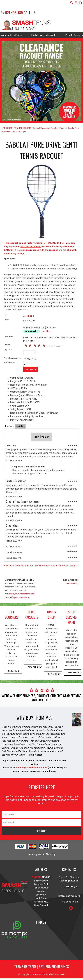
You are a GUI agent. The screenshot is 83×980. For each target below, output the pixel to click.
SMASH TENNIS (41, 974)
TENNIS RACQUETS (23, 128)
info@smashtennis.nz (20, 597)
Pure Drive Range (58, 128)
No (34, 359)
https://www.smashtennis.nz (22, 594)
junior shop (52, 615)
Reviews (9, 426)
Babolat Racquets (41, 128)
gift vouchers (12, 615)
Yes (27, 359)
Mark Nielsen (36, 755)
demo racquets (32, 615)
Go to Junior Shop (57, 674)
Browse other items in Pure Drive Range (55, 566)
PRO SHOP (8, 128)
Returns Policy (72, 583)
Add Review (41, 437)
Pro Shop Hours (69, 902)
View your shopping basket (18, 566)
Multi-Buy (20, 426)
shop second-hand (71, 617)
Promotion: (8, 337)
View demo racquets (38, 667)
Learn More (45, 331)
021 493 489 (12, 12)
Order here (14, 671)
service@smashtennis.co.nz (31, 768)
